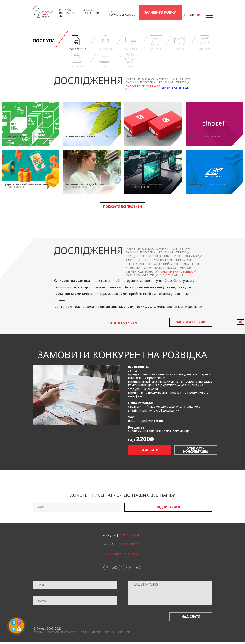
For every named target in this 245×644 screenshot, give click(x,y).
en (192, 15)
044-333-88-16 (91, 14)
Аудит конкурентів (140, 275)
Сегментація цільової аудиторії (168, 268)
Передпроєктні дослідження (148, 256)
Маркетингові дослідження (147, 79)
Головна (39, 632)
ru (186, 15)
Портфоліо (69, 632)
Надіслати (191, 617)
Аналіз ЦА (133, 268)
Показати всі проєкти (123, 207)
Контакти (123, 632)
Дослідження (88, 80)
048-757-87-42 (68, 14)
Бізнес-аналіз (136, 264)
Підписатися (168, 507)
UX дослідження (171, 275)
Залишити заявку (160, 12)
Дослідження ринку (141, 260)
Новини (84, 632)
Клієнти (97, 632)
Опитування (181, 79)
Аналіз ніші (192, 264)
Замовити (150, 450)
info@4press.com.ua (121, 14)
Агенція (110, 632)
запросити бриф (191, 322)
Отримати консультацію (196, 450)
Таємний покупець (140, 82)
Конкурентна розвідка (143, 86)
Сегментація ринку (140, 272)
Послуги (53, 632)
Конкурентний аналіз (176, 260)
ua (199, 15)
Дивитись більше (175, 88)
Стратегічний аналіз (164, 264)
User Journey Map (186, 256)
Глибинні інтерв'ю (173, 82)
